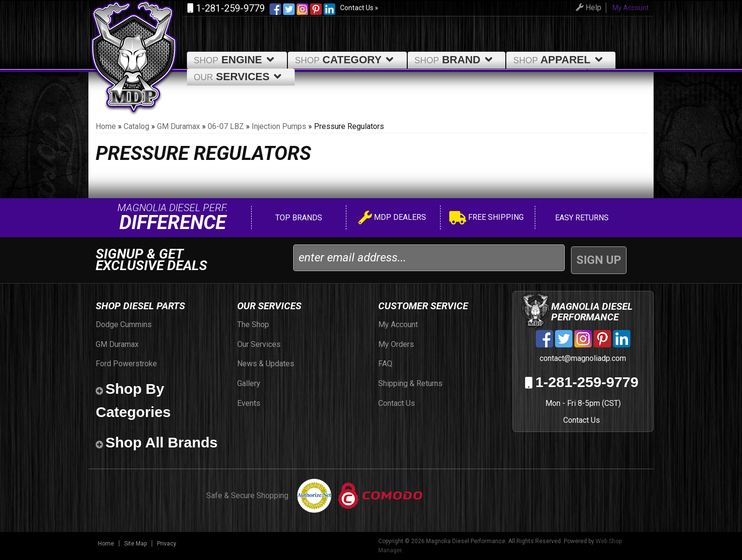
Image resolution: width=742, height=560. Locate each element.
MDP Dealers (392, 219)
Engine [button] (235, 60)
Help (585, 7)
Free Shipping (486, 219)
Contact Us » (359, 8)
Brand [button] (455, 60)
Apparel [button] (559, 60)
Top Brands (298, 218)
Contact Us (582, 420)
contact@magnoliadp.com (582, 358)
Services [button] (239, 77)
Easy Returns (581, 218)
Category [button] (346, 60)
